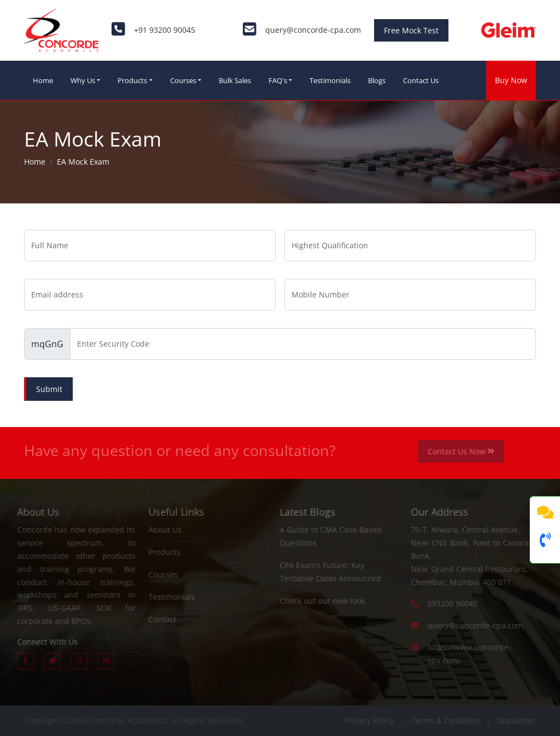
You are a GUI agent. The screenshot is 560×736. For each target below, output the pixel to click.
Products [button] (132, 80)
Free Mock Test (411, 30)
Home (43, 80)
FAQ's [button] (278, 80)
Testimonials (330, 80)
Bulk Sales (235, 80)
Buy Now (511, 80)
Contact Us (421, 80)
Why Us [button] (83, 80)
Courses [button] (183, 80)
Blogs (377, 80)
